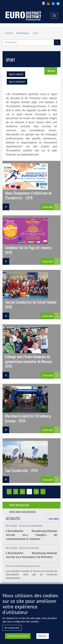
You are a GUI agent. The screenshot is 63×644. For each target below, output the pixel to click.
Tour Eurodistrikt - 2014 (21, 470)
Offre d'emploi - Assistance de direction (22, 548)
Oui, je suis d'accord (18, 640)
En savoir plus (12, 632)
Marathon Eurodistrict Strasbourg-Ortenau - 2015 (28, 418)
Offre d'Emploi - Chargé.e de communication (24, 526)
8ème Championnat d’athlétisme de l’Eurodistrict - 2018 (28, 195)
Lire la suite (48, 207)
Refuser (43, 640)
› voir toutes (53, 519)
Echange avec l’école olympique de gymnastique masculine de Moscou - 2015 (29, 361)
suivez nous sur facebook (22, 512)
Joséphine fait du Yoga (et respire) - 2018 (29, 250)
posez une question (19, 505)
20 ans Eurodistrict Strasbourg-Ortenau (23, 566)
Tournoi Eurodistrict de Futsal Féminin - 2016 (32, 304)
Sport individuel (17, 82)
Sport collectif (16, 74)
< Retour (51, 71)
